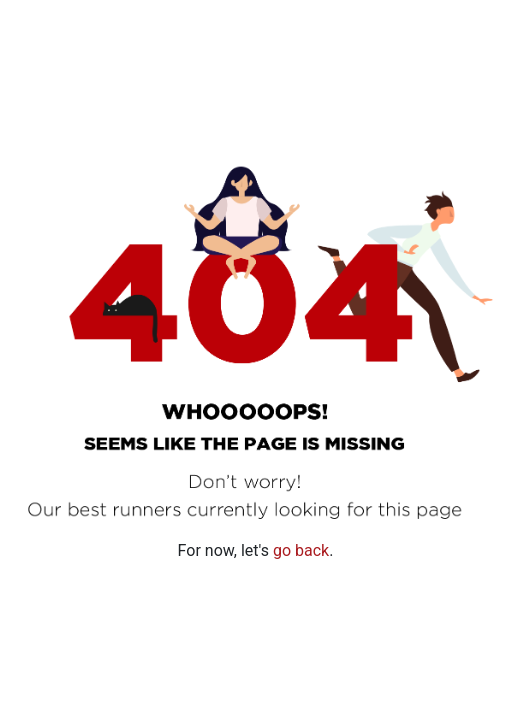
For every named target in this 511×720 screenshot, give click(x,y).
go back (301, 551)
